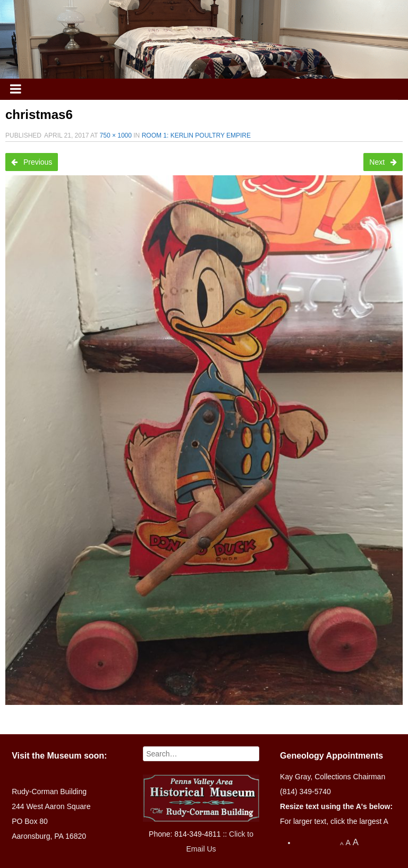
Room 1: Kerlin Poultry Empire (196, 135)
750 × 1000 (116, 135)
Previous (32, 162)
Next (383, 162)
